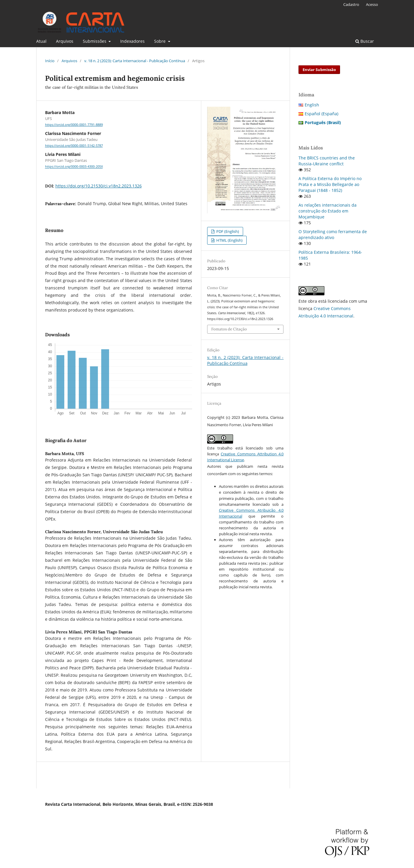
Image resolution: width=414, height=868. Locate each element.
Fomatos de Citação (229, 329)
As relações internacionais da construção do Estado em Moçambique (328, 211)
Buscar (365, 41)
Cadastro (351, 4)
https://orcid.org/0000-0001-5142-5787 (74, 146)
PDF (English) (227, 231)
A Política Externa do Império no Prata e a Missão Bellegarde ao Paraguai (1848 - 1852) (330, 184)
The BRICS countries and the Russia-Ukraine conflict (327, 161)
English (312, 105)
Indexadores (132, 41)
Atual (41, 41)
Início (50, 61)
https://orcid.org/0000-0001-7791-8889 (74, 125)
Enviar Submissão (319, 70)
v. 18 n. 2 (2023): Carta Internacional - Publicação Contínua (135, 61)
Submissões (95, 41)
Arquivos (65, 41)
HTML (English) (229, 240)
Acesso (372, 4)
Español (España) (321, 114)
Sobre (160, 41)
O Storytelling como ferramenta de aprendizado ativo (333, 234)
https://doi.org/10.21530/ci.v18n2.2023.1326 (99, 186)
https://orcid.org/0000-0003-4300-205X (74, 167)
